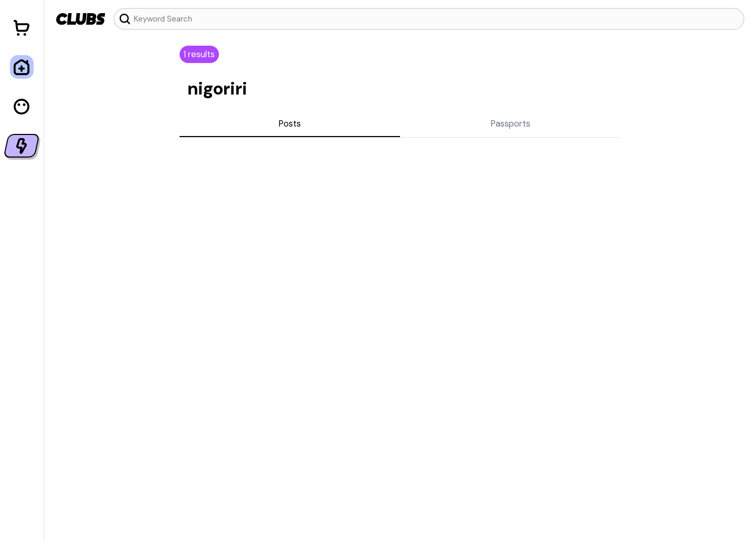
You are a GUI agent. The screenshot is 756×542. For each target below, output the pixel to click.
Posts (290, 123)
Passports (510, 123)
